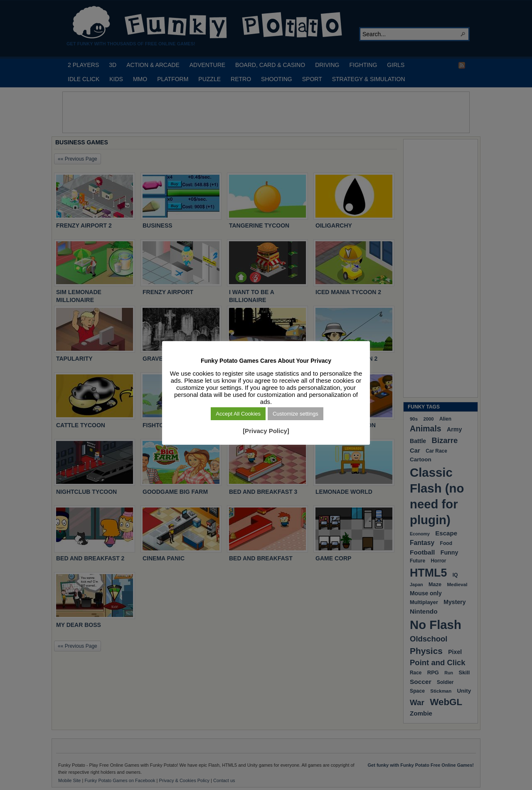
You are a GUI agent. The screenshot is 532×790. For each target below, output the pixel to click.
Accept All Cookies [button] (238, 414)
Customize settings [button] (296, 414)
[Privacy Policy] (266, 431)
